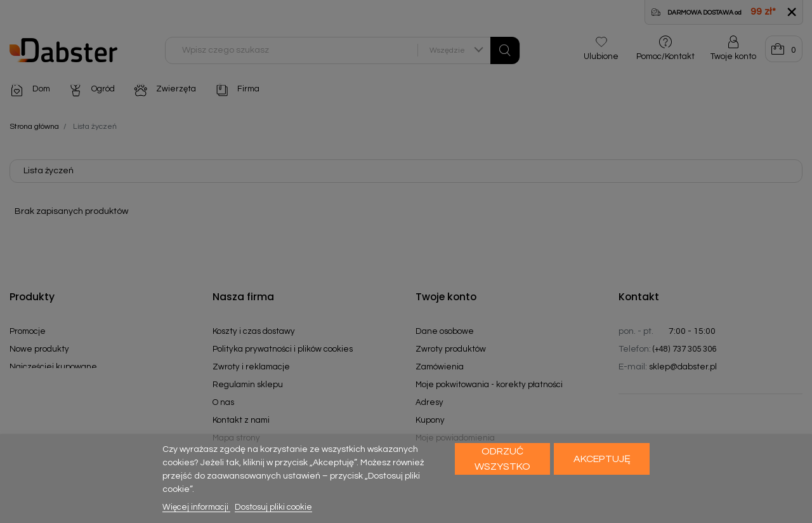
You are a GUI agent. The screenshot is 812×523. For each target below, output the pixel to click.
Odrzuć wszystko (502, 459)
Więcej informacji (196, 507)
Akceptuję (602, 459)
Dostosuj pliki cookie (273, 507)
